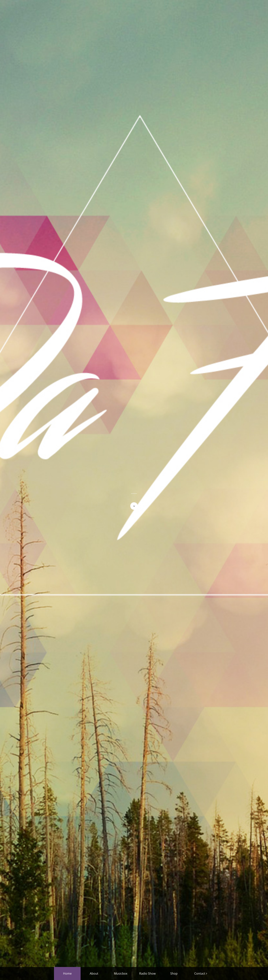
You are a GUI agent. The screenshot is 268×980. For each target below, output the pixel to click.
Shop (174, 973)
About (94, 973)
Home (67, 973)
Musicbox (121, 973)
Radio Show (147, 973)
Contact (200, 973)
